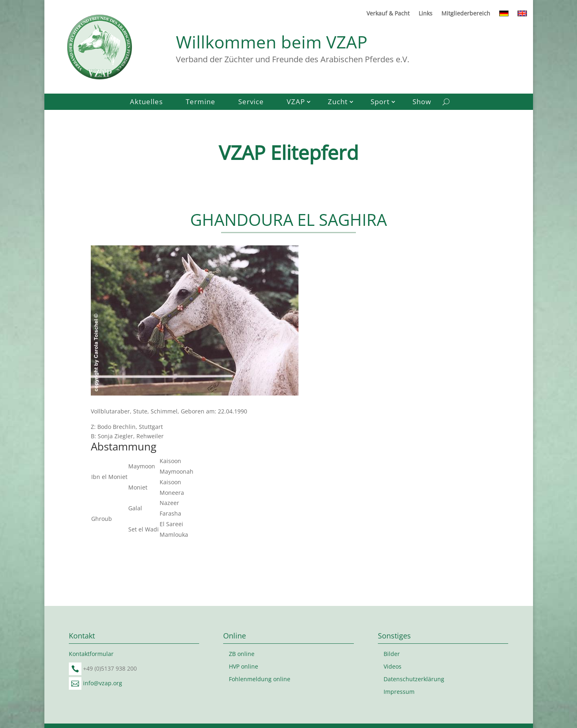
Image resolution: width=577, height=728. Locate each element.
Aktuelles (146, 103)
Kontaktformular (91, 654)
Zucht (338, 103)
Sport (380, 103)
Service (251, 103)
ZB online (242, 654)
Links (426, 14)
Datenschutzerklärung (414, 679)
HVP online (244, 666)
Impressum (399, 692)
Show (422, 103)
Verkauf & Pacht (388, 14)
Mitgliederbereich (466, 14)
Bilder (392, 654)
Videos (393, 666)
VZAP (296, 103)
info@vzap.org (103, 683)
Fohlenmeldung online (260, 679)
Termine (201, 103)
